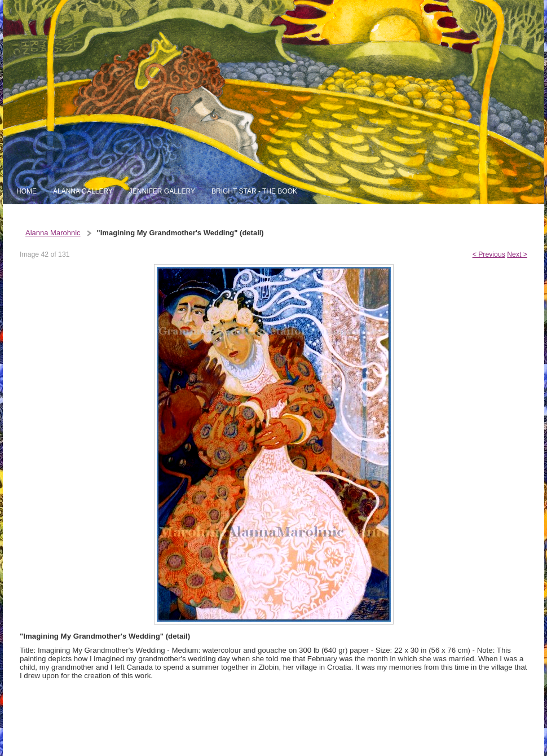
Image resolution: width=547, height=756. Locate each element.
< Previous (489, 254)
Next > (517, 254)
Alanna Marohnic (53, 233)
